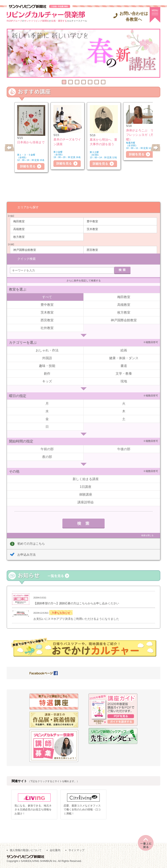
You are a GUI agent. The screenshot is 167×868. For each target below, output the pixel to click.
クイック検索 (27, 258)
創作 (47, 373)
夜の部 (47, 457)
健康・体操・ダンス (124, 358)
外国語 (47, 358)
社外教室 (47, 328)
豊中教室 (92, 221)
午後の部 (124, 449)
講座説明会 (86, 502)
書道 (124, 366)
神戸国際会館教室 (25, 250)
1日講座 (86, 487)
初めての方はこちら (31, 543)
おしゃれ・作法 (47, 350)
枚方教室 (19, 237)
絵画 (124, 350)
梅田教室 (19, 221)
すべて (47, 297)
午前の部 (47, 449)
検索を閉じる (147, 535)
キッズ (47, 381)
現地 (124, 381)
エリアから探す (28, 207)
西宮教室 (92, 250)
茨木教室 (92, 229)
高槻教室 (19, 229)
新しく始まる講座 (86, 479)
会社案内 (55, 850)
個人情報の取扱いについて (26, 850)
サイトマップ (76, 850)
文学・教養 (124, 373)
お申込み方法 (27, 554)
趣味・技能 (47, 366)
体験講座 (86, 494)
